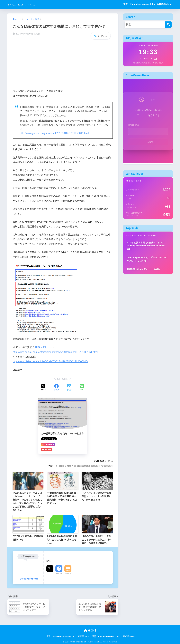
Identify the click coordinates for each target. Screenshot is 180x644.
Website (68, 573)
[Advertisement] (63, 63)
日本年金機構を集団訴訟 (87, 465)
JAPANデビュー (43, 347)
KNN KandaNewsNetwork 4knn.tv (36, 4)
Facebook (59, 573)
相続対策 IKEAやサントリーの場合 (143, 269)
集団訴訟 (108, 465)
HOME (90, 630)
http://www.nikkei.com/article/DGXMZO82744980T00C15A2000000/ (49, 361)
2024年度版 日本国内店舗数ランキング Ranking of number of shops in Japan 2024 (146, 246)
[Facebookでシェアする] (56, 387)
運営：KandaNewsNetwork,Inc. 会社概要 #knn (147, 4)
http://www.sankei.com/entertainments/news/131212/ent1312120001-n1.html (53, 352)
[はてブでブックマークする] (69, 387)
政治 (111, 460)
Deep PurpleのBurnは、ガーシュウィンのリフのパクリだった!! (147, 259)
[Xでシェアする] (44, 387)
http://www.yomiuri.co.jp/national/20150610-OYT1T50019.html (53, 133)
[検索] (168, 25)
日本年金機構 (64, 465)
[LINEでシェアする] (82, 387)
